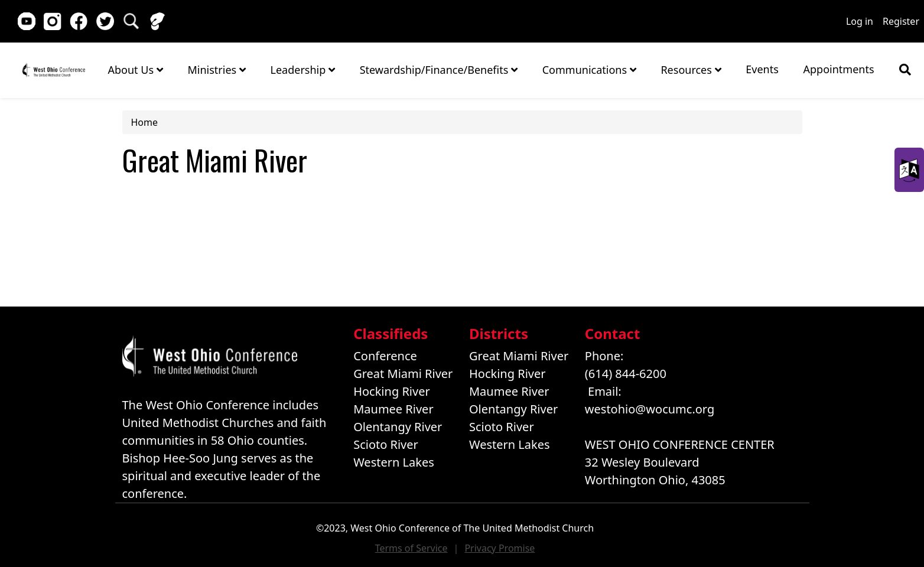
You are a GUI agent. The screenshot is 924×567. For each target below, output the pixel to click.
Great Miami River (403, 374)
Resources (691, 70)
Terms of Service (411, 548)
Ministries (216, 70)
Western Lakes (394, 462)
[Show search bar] (905, 70)
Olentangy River (398, 427)
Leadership (303, 70)
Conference (385, 356)
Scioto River (386, 444)
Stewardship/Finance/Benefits (439, 70)
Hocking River (392, 391)
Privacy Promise (500, 548)
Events (762, 69)
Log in (860, 21)
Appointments (839, 69)
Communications (589, 70)
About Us (136, 70)
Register (901, 21)
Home (54, 69)
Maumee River (393, 409)
